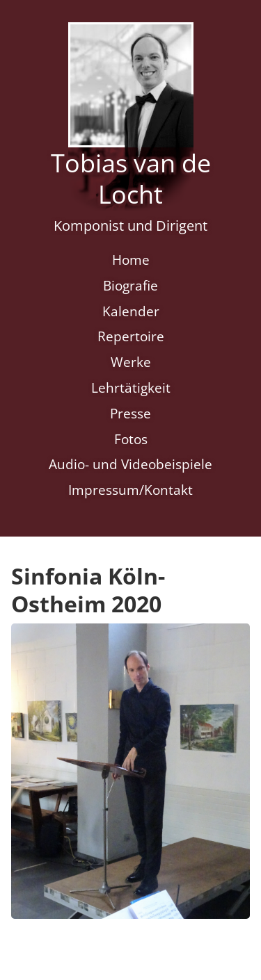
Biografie (130, 285)
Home (131, 260)
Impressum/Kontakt (130, 490)
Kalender (131, 311)
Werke (131, 362)
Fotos (131, 439)
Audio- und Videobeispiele (130, 464)
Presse (130, 413)
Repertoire (131, 336)
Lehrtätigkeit (131, 387)
